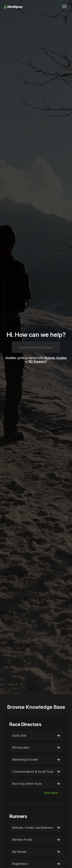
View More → (53, 793)
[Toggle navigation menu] (65, 7)
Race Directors (25, 724)
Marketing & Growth (36, 760)
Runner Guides (56, 358)
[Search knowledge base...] (36, 347)
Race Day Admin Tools (36, 784)
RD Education (36, 748)
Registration (36, 864)
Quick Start (36, 736)
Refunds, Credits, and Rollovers (36, 828)
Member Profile (36, 840)
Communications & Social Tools (36, 772)
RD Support (37, 361)
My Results (36, 852)
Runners (18, 816)
